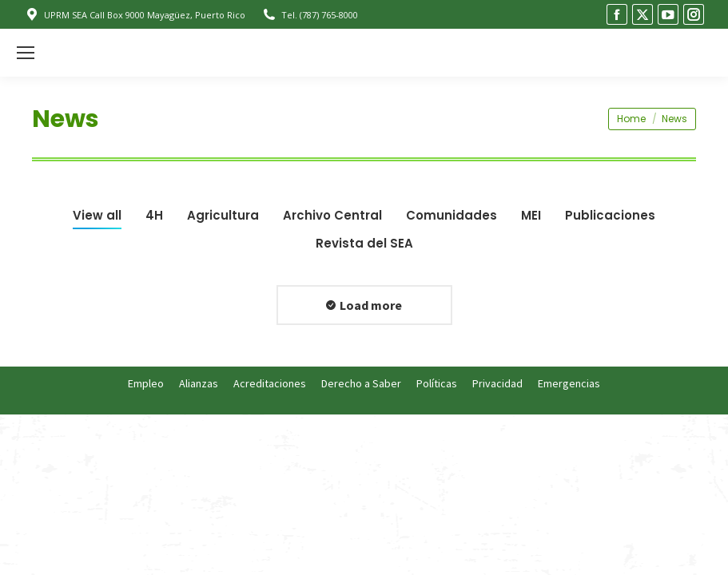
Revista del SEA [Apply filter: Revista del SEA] (364, 243)
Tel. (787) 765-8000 (310, 15)
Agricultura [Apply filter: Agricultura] (223, 215)
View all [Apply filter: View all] (97, 215)
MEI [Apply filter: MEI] (531, 215)
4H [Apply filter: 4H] (154, 215)
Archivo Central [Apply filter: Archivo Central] (332, 215)
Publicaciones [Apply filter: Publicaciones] (610, 215)
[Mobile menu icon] (26, 53)
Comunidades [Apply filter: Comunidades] (452, 215)
